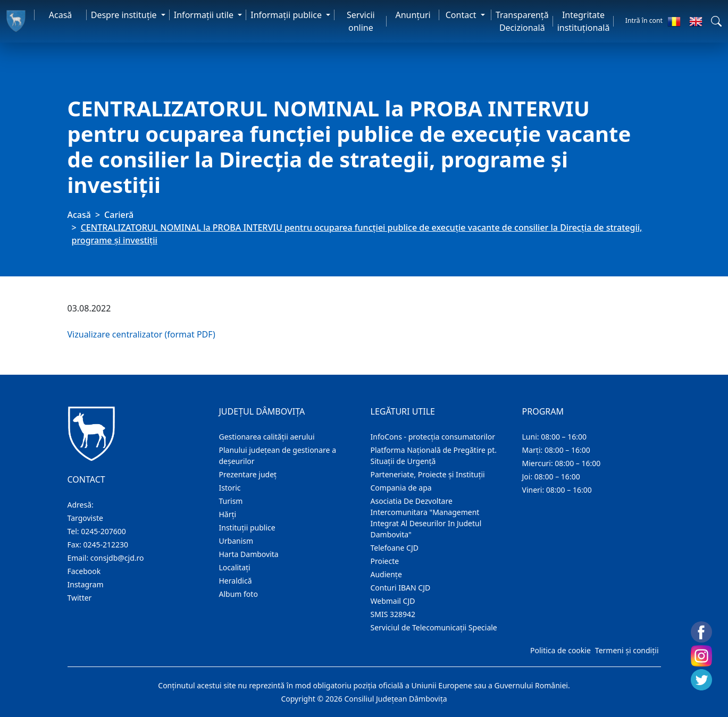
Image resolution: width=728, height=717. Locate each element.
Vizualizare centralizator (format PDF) (141, 334)
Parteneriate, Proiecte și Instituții (428, 474)
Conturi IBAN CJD (401, 588)
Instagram (86, 584)
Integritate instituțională (584, 21)
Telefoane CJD (395, 548)
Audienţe (386, 574)
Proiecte (385, 561)
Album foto (239, 594)
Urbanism (236, 541)
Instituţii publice (247, 528)
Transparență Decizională (522, 21)
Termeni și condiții (627, 650)
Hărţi (228, 514)
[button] (716, 21)
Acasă (61, 15)
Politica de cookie (560, 650)
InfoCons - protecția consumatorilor (433, 437)
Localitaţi (235, 567)
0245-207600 (103, 531)
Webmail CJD (393, 601)
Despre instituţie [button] (125, 15)
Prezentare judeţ (248, 474)
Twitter (80, 598)
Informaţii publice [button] (287, 15)
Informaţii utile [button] (205, 15)
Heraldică (236, 581)
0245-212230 (106, 545)
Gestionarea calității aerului (267, 437)
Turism (231, 501)
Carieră (119, 215)
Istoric (230, 488)
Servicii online (361, 21)
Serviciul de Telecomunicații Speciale (434, 627)
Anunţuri (413, 15)
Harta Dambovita (249, 554)
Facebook (84, 571)
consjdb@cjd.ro (117, 558)
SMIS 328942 (393, 614)
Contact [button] (462, 15)
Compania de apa (401, 488)
